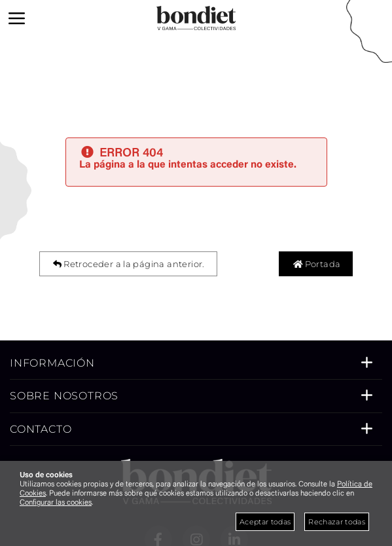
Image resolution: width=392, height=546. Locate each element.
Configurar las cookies (56, 503)
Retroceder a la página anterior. (128, 264)
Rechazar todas (337, 522)
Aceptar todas (265, 522)
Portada (316, 264)
